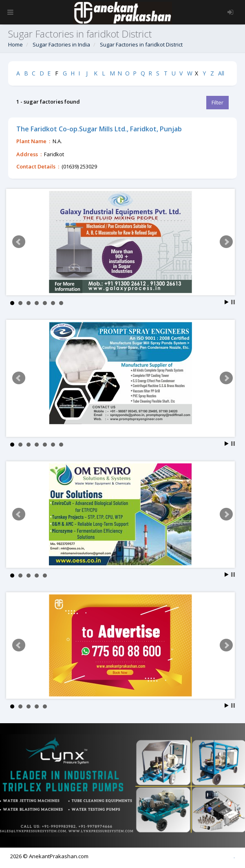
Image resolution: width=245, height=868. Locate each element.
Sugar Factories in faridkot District (141, 44)
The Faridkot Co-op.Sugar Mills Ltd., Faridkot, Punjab (99, 129)
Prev (19, 242)
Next (226, 242)
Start (227, 302)
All (221, 73)
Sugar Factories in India (61, 44)
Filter (217, 102)
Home (15, 44)
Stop (233, 302)
